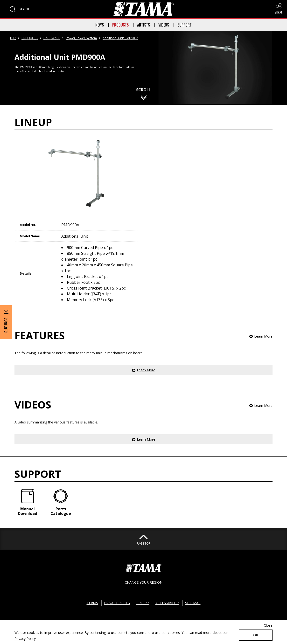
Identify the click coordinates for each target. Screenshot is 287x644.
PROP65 (143, 603)
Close (268, 625)
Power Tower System (81, 38)
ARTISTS (143, 25)
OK (256, 635)
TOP (13, 38)
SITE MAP (193, 603)
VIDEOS (164, 25)
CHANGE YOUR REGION (144, 582)
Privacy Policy (25, 639)
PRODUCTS (120, 25)
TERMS (92, 603)
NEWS (100, 25)
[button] (19, 9)
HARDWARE (52, 38)
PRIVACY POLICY (117, 603)
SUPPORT (185, 25)
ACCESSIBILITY (167, 603)
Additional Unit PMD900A (120, 38)
